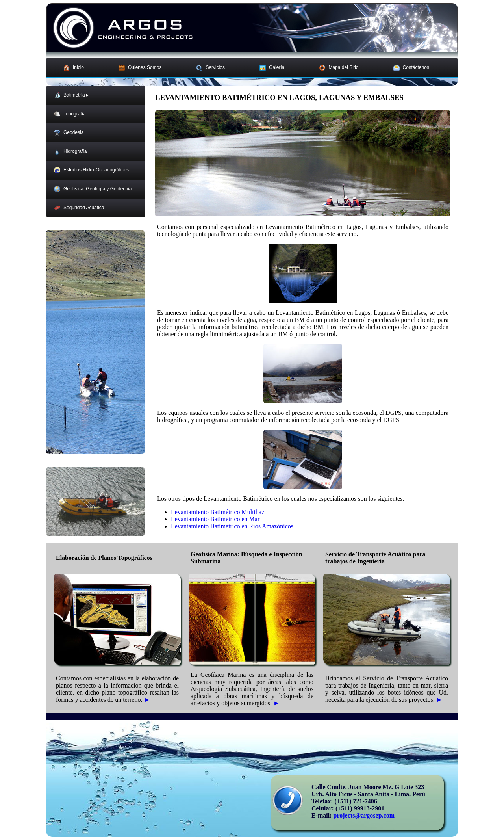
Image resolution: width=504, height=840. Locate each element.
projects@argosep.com (364, 815)
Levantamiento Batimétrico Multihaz (218, 512)
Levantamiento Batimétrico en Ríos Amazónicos (232, 526)
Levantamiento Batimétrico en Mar (215, 519)
